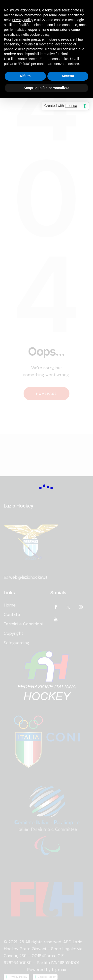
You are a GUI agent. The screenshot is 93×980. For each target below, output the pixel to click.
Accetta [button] (68, 76)
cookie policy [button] (40, 34)
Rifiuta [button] (25, 76)
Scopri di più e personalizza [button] (46, 88)
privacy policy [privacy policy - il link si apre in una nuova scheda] (23, 20)
